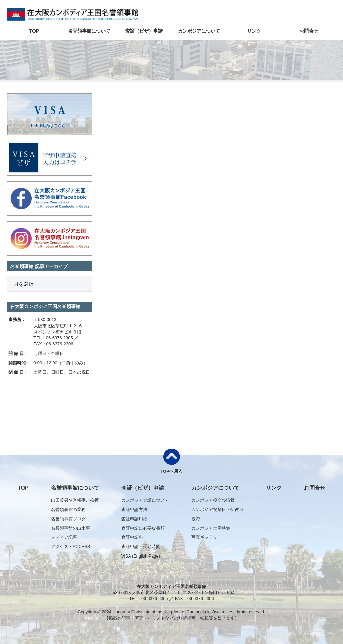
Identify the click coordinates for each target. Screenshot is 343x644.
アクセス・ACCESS (71, 547)
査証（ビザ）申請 (144, 31)
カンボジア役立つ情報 (213, 500)
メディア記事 (64, 537)
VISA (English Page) (141, 556)
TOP (34, 31)
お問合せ (309, 31)
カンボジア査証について (145, 500)
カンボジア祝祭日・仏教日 (217, 509)
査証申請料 (132, 537)
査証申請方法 (134, 509)
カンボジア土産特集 (211, 528)
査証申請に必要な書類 (143, 528)
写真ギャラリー (207, 537)
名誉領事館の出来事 (71, 528)
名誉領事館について (89, 31)
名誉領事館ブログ (68, 519)
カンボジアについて (199, 31)
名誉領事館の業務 (68, 509)
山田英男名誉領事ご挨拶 (75, 500)
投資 (196, 519)
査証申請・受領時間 (141, 547)
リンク (254, 31)
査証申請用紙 (134, 519)
